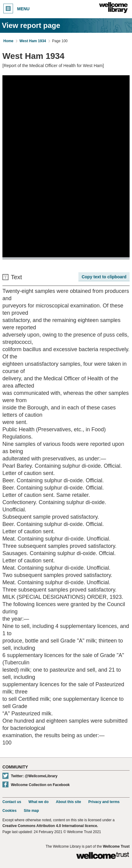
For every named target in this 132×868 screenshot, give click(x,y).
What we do (39, 802)
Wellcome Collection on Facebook (40, 785)
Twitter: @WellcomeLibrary (34, 776)
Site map (31, 811)
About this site (68, 802)
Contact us (12, 802)
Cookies (10, 811)
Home (8, 41)
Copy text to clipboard (104, 277)
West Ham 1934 (33, 41)
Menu (16, 8)
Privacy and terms (104, 802)
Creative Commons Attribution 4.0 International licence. (50, 826)
